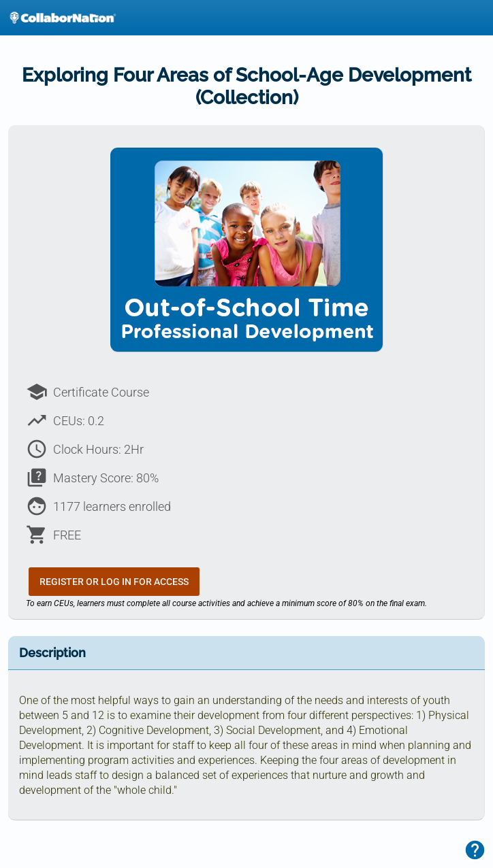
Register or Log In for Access (114, 582)
